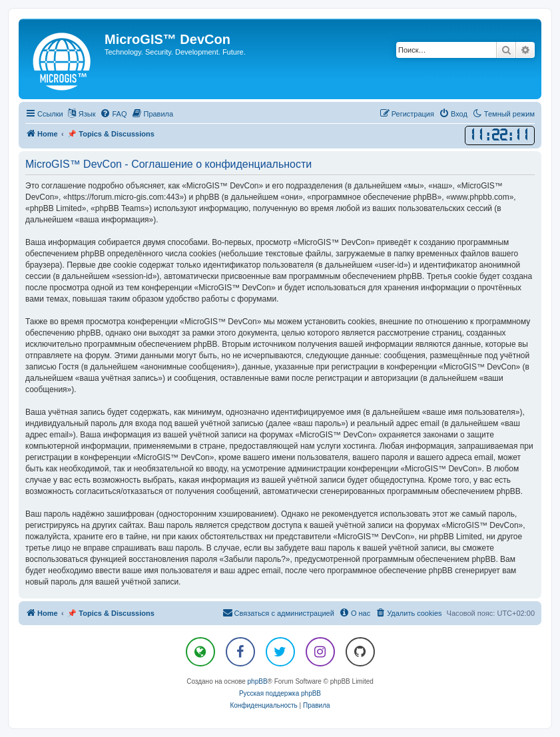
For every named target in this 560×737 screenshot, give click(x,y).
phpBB (258, 681)
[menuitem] (113, 114)
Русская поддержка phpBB (280, 693)
